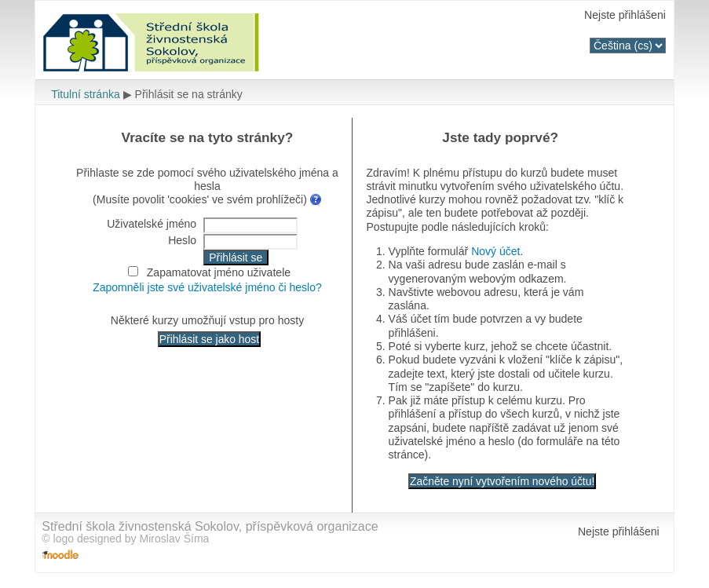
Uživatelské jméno (152, 224)
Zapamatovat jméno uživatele (219, 272)
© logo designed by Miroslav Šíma (125, 539)
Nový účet (495, 251)
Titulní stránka (86, 94)
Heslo (182, 240)
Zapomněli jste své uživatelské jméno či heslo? (207, 287)
